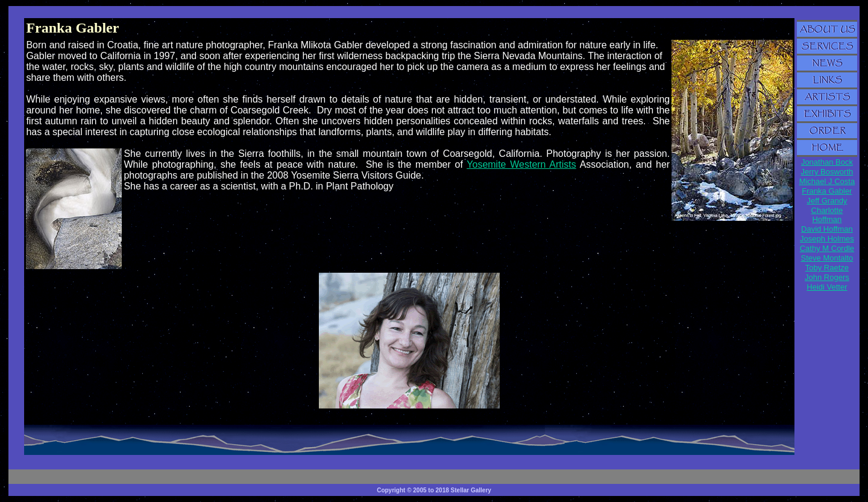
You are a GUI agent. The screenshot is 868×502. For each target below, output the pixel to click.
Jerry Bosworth (827, 172)
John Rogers (827, 277)
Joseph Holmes (827, 239)
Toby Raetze (827, 268)
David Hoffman (827, 229)
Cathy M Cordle (827, 248)
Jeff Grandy (827, 201)
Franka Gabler (827, 191)
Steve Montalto (827, 258)
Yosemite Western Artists (521, 164)
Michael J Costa (827, 181)
